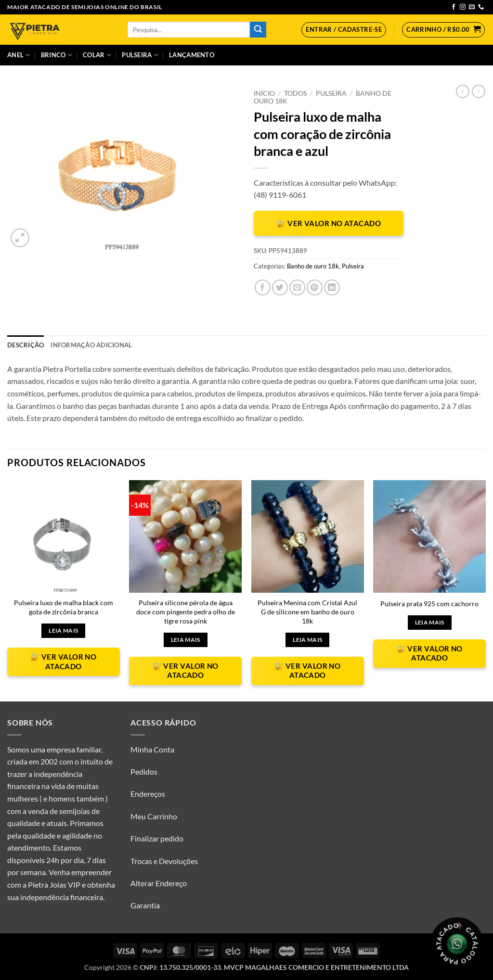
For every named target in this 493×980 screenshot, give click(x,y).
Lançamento (192, 55)
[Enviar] (258, 30)
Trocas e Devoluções (164, 861)
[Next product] (463, 91)
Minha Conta (152, 749)
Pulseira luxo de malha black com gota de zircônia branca (64, 607)
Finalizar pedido (157, 838)
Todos (295, 93)
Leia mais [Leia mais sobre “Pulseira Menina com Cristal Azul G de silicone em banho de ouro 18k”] (307, 640)
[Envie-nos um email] (472, 7)
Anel (19, 55)
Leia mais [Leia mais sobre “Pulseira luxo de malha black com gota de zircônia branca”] (63, 630)
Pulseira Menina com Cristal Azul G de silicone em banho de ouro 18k (307, 611)
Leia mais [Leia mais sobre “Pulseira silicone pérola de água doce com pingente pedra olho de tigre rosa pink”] (186, 640)
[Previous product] (479, 91)
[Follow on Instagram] (463, 7)
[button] (344, 30)
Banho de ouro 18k (313, 266)
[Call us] (481, 7)
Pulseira (140, 55)
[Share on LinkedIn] (332, 287)
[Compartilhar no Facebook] (263, 287)
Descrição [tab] (26, 345)
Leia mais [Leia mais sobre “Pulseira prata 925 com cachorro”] (430, 622)
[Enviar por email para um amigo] (297, 287)
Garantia (145, 905)
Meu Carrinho (154, 816)
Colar (97, 55)
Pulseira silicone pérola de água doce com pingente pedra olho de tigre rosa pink (186, 611)
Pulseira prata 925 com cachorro (429, 604)
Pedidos (144, 771)
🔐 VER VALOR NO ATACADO (329, 223)
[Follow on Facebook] (454, 7)
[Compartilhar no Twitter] (280, 287)
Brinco (57, 55)
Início (264, 93)
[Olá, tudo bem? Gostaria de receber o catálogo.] (457, 944)
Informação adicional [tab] (91, 345)
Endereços (148, 794)
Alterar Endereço (159, 883)
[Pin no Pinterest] (315, 287)
